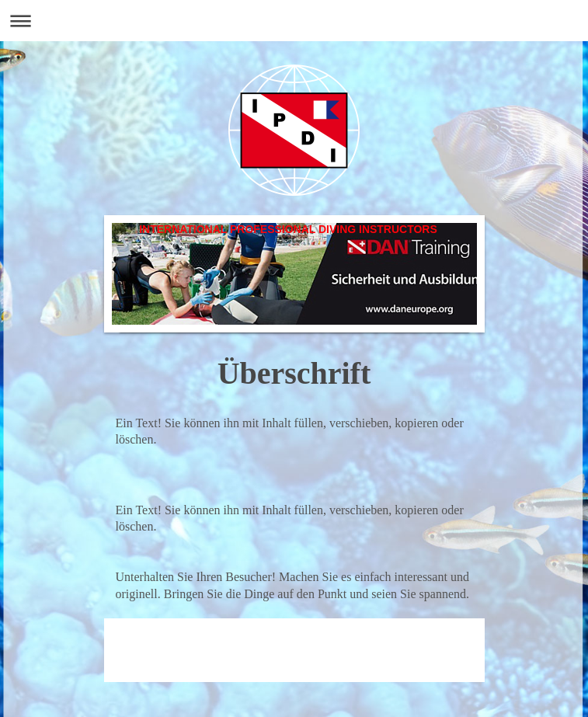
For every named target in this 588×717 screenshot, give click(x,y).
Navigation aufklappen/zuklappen (294, 21)
